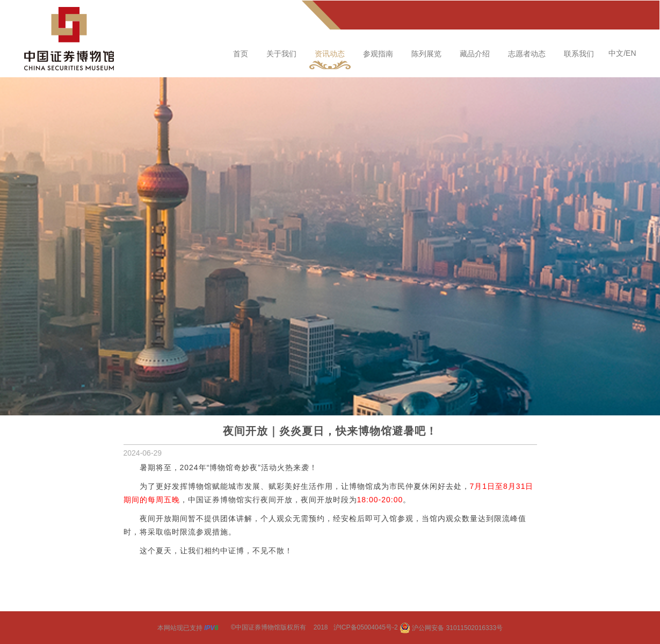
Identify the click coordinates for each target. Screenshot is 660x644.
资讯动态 (330, 54)
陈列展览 (426, 54)
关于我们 (281, 54)
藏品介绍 (475, 54)
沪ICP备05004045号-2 (366, 628)
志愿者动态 (527, 54)
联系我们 (579, 54)
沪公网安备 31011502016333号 (451, 628)
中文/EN (622, 53)
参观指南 (378, 54)
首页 (241, 54)
